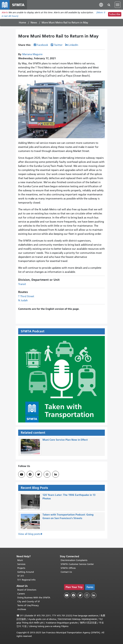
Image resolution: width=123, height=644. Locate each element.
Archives (22, 609)
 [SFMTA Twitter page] (39, 475)
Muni (20, 560)
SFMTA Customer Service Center (77, 564)
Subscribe (115, 14)
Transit (22, 284)
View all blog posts (29, 534)
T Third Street (26, 297)
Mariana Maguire (32, 54)
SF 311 (21, 576)
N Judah (23, 301)
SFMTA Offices (68, 568)
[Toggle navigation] (118, 5)
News (34, 23)
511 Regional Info (26, 580)
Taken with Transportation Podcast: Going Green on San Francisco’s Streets (68, 517)
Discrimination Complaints (74, 560)
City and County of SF (29, 601)
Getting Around (26, 572)
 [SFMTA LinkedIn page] (56, 475)
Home (22, 23)
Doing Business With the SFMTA (34, 598)
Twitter (58, 45)
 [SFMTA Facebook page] (30, 475)
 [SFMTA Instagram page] (47, 475)
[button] (101, 5)
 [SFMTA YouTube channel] (22, 475)
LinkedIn (73, 45)
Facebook (42, 45)
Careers (21, 594)
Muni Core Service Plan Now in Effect (65, 440)
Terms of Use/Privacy (28, 605)
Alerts (5, 12)
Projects (21, 568)
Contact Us (66, 572)
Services (21, 564)
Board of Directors (27, 590)
